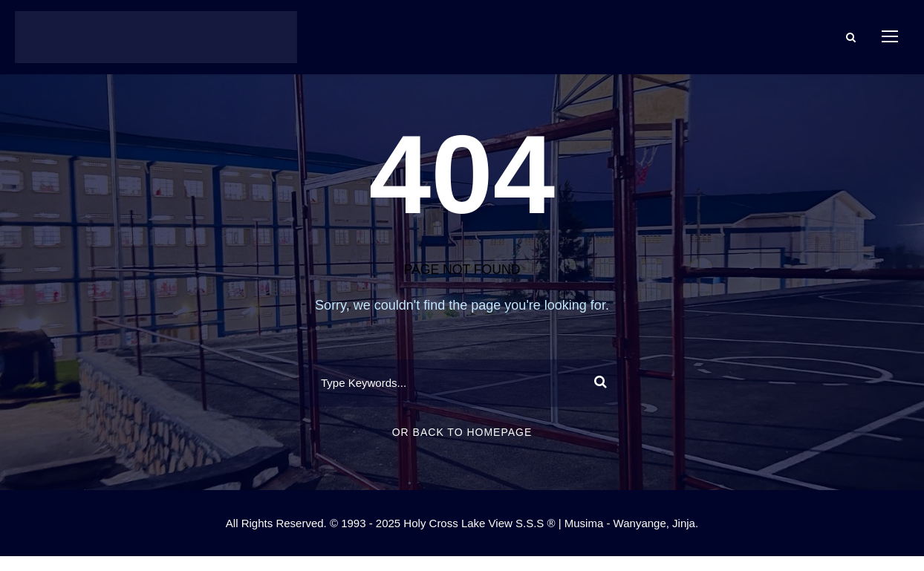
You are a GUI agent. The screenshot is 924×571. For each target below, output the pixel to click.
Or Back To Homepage (462, 432)
